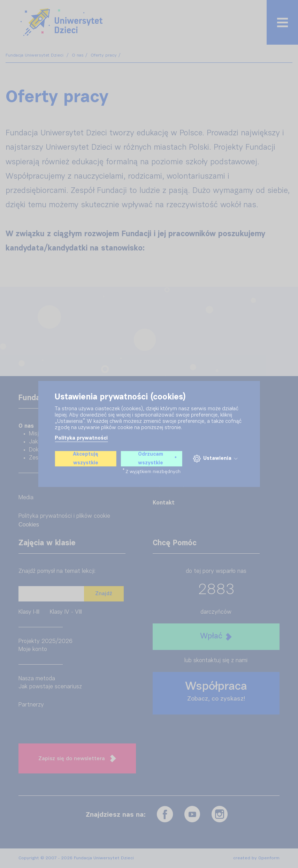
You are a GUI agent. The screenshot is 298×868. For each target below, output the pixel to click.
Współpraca (216, 691)
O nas (78, 55)
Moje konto (33, 649)
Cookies (29, 524)
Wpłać (216, 636)
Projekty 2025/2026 (45, 641)
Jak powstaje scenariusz (50, 687)
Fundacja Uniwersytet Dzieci (35, 55)
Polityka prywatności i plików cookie (64, 516)
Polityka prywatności (81, 438)
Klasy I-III (29, 612)
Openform (269, 858)
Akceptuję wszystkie (86, 458)
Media (26, 498)
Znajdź (104, 594)
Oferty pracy (104, 55)
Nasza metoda (37, 679)
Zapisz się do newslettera (77, 758)
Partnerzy (31, 705)
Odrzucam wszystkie (157, 458)
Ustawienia (215, 459)
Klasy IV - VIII (66, 612)
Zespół (37, 458)
